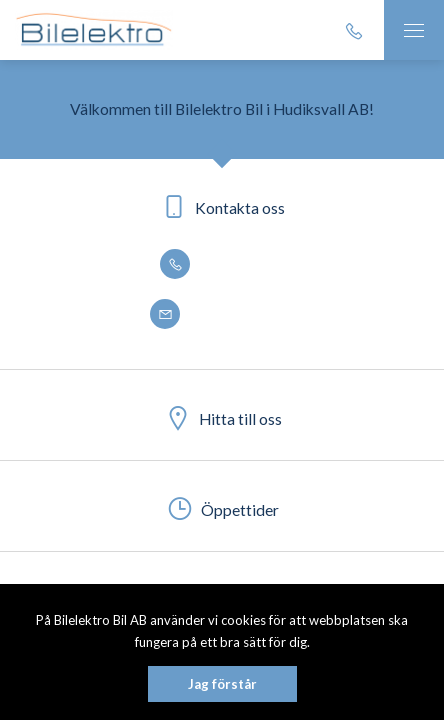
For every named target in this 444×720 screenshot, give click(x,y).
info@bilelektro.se (222, 315)
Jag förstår (222, 684)
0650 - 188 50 (222, 265)
